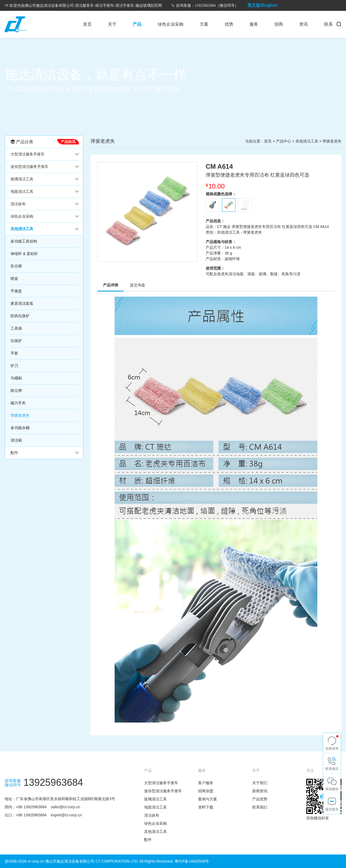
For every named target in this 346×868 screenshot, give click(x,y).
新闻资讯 (260, 791)
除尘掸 (16, 390)
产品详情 (111, 285)
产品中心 (284, 141)
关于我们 (260, 783)
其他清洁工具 (22, 229)
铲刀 (14, 366)
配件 (14, 453)
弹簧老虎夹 (20, 415)
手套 (14, 353)
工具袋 (16, 328)
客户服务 (206, 783)
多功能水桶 (20, 428)
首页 (87, 24)
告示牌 (16, 266)
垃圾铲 (16, 341)
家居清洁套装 (22, 303)
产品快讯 (68, 142)
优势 (229, 24)
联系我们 (260, 807)
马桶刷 (16, 378)
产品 (137, 24)
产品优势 (260, 799)
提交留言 (332, 809)
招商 (279, 24)
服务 (254, 24)
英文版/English (262, 5)
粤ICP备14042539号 (192, 861)
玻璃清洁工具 (22, 179)
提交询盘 (138, 285)
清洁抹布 (18, 204)
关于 (112, 24)
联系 (328, 24)
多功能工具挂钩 (24, 241)
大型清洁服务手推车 (28, 154)
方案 (204, 24)
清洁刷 (16, 440)
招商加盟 (206, 791)
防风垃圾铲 (20, 316)
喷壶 (14, 279)
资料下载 (206, 807)
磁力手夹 (18, 403)
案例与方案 (208, 799)
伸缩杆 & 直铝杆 (24, 254)
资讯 (304, 24)
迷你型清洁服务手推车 (29, 167)
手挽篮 (16, 291)
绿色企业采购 (171, 24)
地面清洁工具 (22, 191)
